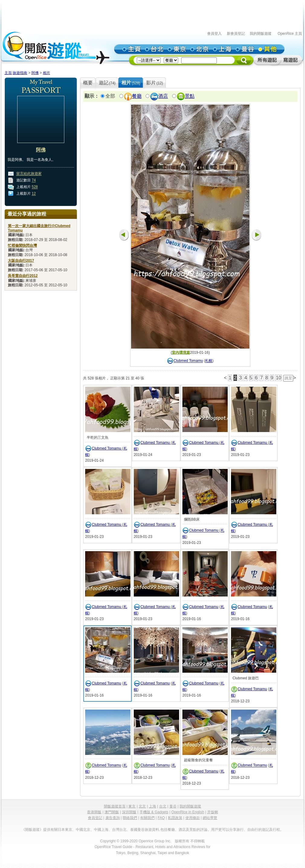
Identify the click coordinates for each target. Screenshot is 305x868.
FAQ (161, 818)
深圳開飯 (129, 812)
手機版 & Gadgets (154, 812)
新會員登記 (236, 34)
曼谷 (173, 806)
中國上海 (101, 830)
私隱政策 (175, 818)
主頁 (8, 73)
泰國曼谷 (137, 830)
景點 (190, 96)
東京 (132, 806)
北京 (142, 806)
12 (34, 194)
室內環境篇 (181, 353)
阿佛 (35, 73)
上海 (152, 806)
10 (278, 378)
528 (35, 187)
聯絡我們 (130, 818)
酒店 (163, 96)
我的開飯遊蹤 (261, 34)
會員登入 (214, 34)
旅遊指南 (20, 73)
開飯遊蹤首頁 (115, 806)
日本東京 (65, 830)
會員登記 (95, 818)
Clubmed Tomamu (188, 361)
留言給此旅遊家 (29, 174)
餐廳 (137, 96)
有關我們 (147, 818)
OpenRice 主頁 (290, 34)
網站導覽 (210, 818)
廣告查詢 (113, 818)
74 (34, 180)
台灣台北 (119, 830)
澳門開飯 (112, 812)
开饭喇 (213, 812)
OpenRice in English (188, 812)
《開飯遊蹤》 (32, 830)
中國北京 (83, 830)
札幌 (209, 361)
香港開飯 (94, 812)
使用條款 (193, 818)
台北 (163, 806)
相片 (47, 73)
